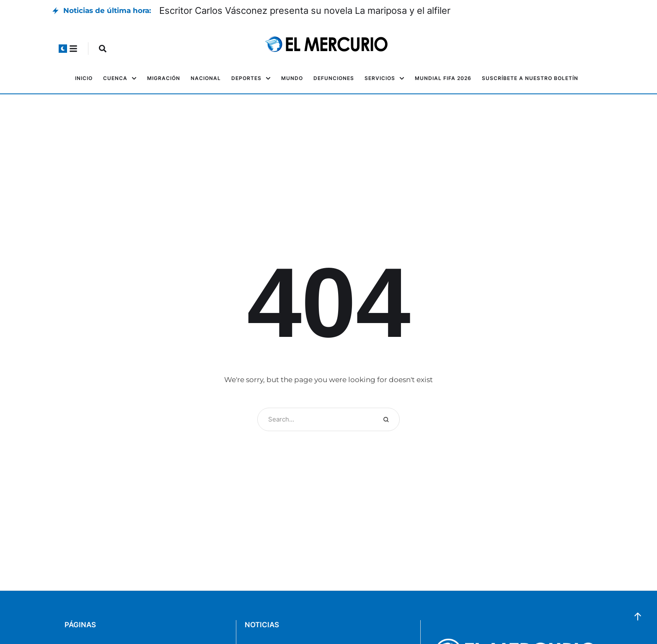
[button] (63, 49)
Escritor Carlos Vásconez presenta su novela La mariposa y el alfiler (305, 10)
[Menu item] (84, 78)
